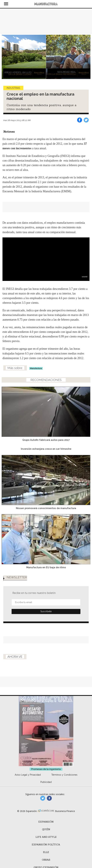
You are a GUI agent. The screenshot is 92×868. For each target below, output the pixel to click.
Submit (46, 611)
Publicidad (46, 782)
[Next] (87, 57)
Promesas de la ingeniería (46, 769)
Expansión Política (46, 845)
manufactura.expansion (49, 798)
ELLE (46, 852)
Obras (46, 860)
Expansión (46, 822)
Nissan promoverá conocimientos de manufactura (46, 508)
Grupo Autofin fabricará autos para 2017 (46, 440)
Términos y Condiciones (64, 775)
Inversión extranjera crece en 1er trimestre (46, 449)
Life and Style (46, 837)
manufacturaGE (43, 798)
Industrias (13, 88)
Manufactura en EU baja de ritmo (46, 567)
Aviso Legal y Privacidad (28, 775)
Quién (46, 829)
